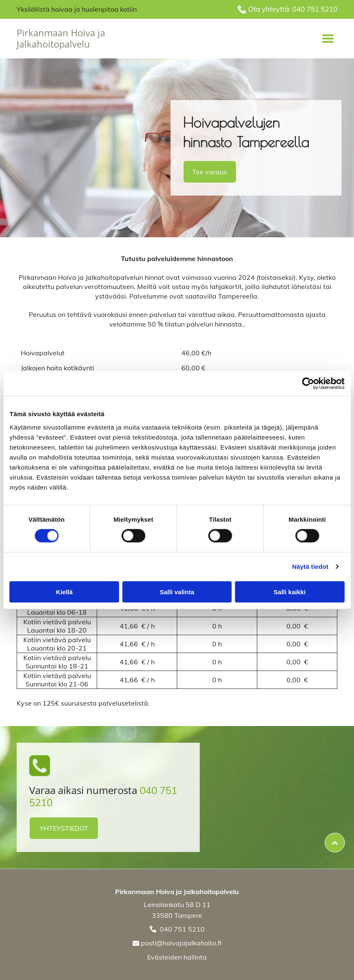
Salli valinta (177, 592)
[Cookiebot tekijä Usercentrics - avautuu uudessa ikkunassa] (308, 384)
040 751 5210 (315, 9)
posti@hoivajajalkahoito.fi (181, 943)
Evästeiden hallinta (177, 957)
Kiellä (64, 592)
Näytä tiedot (310, 567)
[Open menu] (328, 39)
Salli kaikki (290, 592)
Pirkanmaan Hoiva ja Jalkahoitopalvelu (61, 38)
